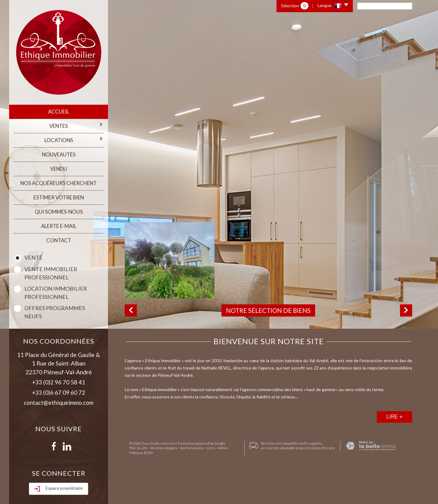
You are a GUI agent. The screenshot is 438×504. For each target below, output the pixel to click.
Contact (59, 238)
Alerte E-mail (59, 224)
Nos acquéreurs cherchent (59, 182)
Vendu (59, 168)
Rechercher (59, 481)
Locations (74, 139)
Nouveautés (59, 154)
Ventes (76, 125)
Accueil (59, 112)
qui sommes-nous (59, 210)
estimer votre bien (59, 196)
